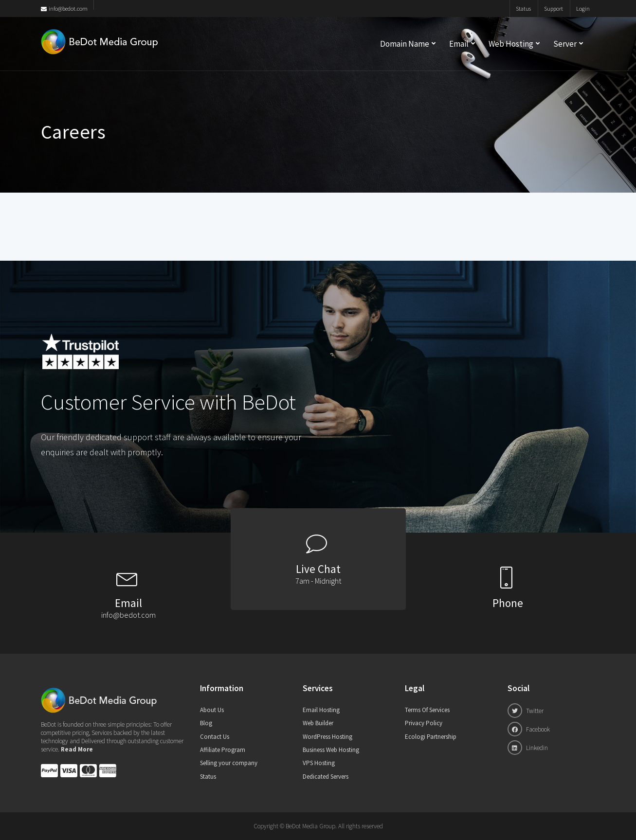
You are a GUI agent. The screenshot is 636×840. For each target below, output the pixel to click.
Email (459, 44)
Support (554, 9)
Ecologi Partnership (431, 737)
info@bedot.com (64, 9)
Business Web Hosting (331, 750)
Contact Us (215, 737)
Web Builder (318, 723)
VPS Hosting (319, 763)
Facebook (529, 729)
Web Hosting (511, 44)
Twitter (526, 711)
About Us (212, 710)
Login (583, 9)
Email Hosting (321, 710)
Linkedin (528, 748)
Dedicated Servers (326, 777)
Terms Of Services (427, 710)
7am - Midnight (318, 581)
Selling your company (229, 763)
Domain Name (405, 44)
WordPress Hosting (327, 737)
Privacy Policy (424, 723)
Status (523, 9)
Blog (206, 723)
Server (565, 44)
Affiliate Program (223, 750)
